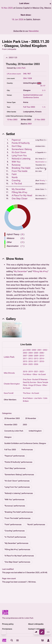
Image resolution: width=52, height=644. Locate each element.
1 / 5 (44, 107)
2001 (39, 350)
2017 (36, 361)
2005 (36, 353)
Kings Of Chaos (35, 385)
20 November (31, 418)
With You (16, 162)
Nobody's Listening (21, 159)
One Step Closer (20, 198)
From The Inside (20, 171)
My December (19, 189)
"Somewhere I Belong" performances (19, 475)
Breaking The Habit (21, 168)
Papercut (16, 140)
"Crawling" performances (14, 531)
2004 (31, 353)
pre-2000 (27, 350)
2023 (42, 371)
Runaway (16, 165)
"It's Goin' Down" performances (17, 481)
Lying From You (19, 155)
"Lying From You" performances (17, 487)
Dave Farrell (9, 393)
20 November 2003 (12, 418)
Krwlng (43, 181)
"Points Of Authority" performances (18, 462)
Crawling (16, 180)
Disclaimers (7, 629)
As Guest (42, 374)
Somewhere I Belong (22, 149)
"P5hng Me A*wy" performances (17, 549)
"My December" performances (16, 543)
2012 (31, 358)
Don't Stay (17, 146)
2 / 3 (44, 90)
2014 (42, 358)
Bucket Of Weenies (40, 379)
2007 (25, 356)
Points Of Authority (21, 143)
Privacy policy (8, 624)
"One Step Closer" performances (17, 562)
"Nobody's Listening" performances (19, 493)
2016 (31, 361)
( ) (22, 234)
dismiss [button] (50, 4)
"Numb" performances (36, 524)
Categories (7, 413)
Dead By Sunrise (29, 382)
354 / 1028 (28, 78)
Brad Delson (28, 398)
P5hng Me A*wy (19, 192)
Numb (15, 177)
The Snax (27, 393)
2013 (36, 358)
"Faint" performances (13, 524)
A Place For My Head (22, 195)
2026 (36, 364)
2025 (31, 364)
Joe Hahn (38, 398)
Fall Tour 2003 (29, 107)
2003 (29, 124)
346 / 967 (27, 74)
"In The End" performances (15, 537)
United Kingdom (35, 431)
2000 (34, 350)
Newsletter (34, 31)
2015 (25, 361)
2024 (25, 364)
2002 (45, 350)
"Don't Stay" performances (15, 468)
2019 (31, 371)
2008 (31, 356)
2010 (42, 356)
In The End (17, 184)
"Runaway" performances (15, 506)
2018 (42, 361)
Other (35, 374)
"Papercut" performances (14, 456)
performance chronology (23, 116)
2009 (36, 356)
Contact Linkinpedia (37, 629)
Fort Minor (27, 374)
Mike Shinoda (9, 373)
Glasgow (8, 437)
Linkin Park (21, 68)
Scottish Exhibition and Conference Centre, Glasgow (25, 443)
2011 (25, 358)
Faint (14, 174)
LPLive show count (14, 74)
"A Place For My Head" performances (19, 556)
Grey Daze (27, 379)
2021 (36, 371)
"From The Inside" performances (17, 518)
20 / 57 (43, 86)
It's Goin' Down (19, 152)
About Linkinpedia (36, 624)
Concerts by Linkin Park (14, 431)
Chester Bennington (12, 384)
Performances (27, 450)
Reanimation (40, 162)
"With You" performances (14, 499)
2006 (42, 353)
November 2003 (11, 425)
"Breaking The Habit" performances (19, 512)
